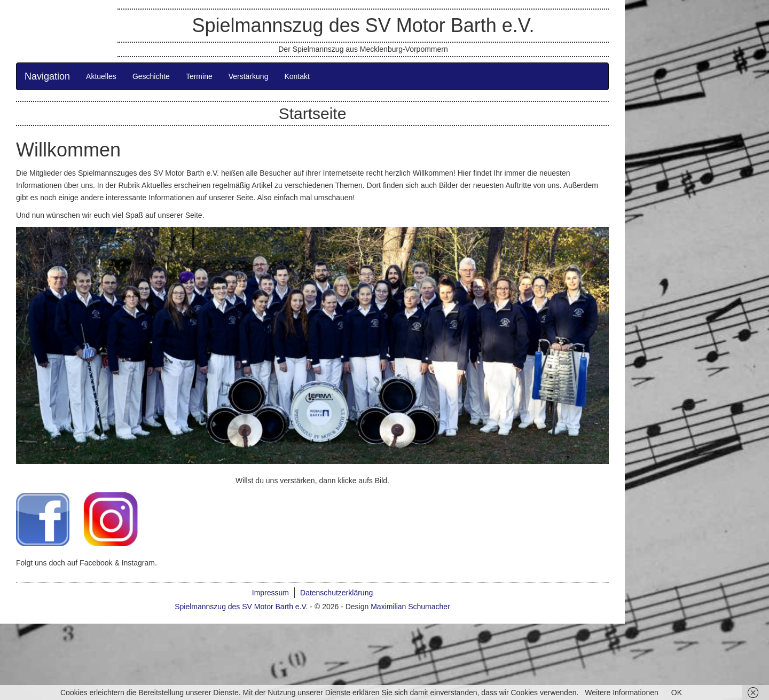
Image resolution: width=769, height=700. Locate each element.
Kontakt (297, 76)
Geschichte (151, 76)
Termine (199, 76)
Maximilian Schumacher (410, 607)
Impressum (270, 593)
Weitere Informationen (621, 693)
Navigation (47, 76)
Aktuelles (101, 76)
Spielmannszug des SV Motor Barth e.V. (363, 25)
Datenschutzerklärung (336, 593)
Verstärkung (249, 76)
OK (677, 693)
